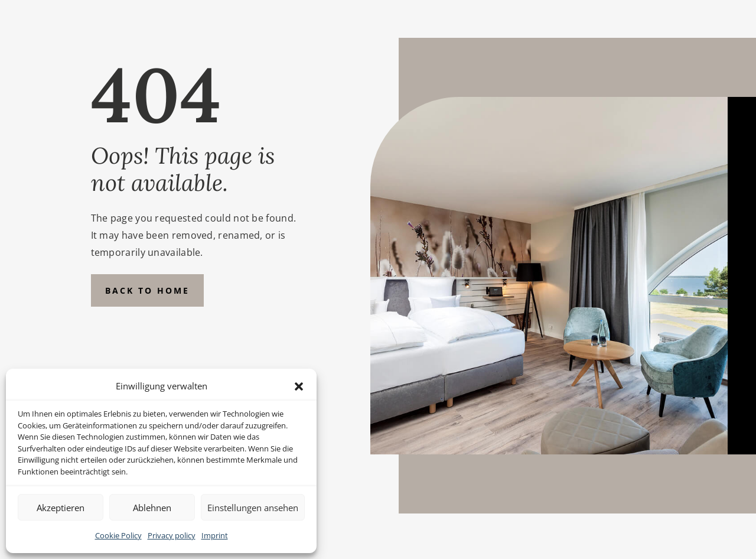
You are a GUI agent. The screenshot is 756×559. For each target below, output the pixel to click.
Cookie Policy (118, 535)
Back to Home (147, 290)
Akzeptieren (61, 508)
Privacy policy (172, 535)
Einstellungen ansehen (253, 508)
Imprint (215, 535)
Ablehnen (152, 508)
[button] (299, 386)
